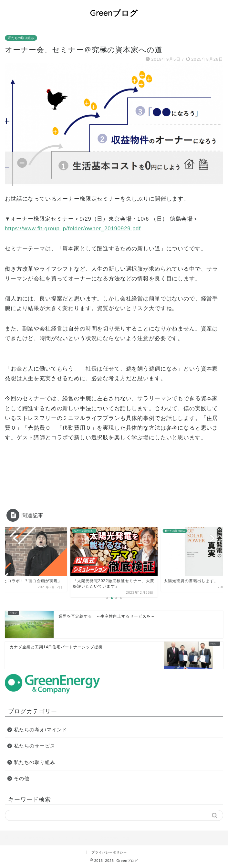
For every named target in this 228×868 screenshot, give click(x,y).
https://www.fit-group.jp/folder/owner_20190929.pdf (73, 229)
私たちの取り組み (21, 38)
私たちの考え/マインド (41, 730)
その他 (22, 778)
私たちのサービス (35, 746)
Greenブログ (114, 13)
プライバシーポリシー (109, 852)
